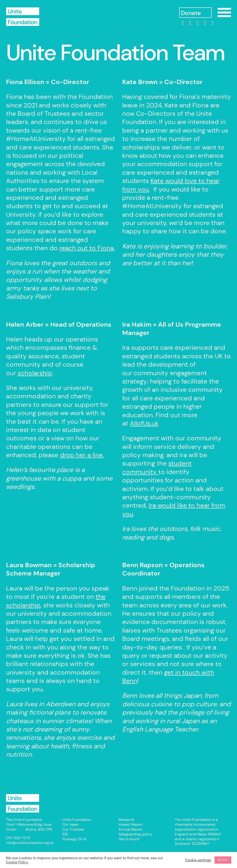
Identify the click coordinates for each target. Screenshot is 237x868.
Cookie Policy (17, 862)
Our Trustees (73, 829)
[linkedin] (183, 23)
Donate (191, 13)
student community (157, 468)
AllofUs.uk (144, 423)
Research (126, 820)
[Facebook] (190, 23)
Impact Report (131, 824)
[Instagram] (198, 23)
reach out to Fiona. (87, 248)
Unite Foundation (23, 803)
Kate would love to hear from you (171, 185)
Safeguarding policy (135, 834)
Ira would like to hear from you (174, 510)
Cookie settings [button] (198, 860)
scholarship (35, 373)
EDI (65, 834)
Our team (70, 824)
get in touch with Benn (168, 677)
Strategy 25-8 (74, 839)
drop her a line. (82, 455)
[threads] (205, 23)
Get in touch (129, 839)
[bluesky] (212, 23)
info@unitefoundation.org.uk (30, 843)
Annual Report (131, 829)
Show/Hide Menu (224, 12)
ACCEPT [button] (223, 860)
